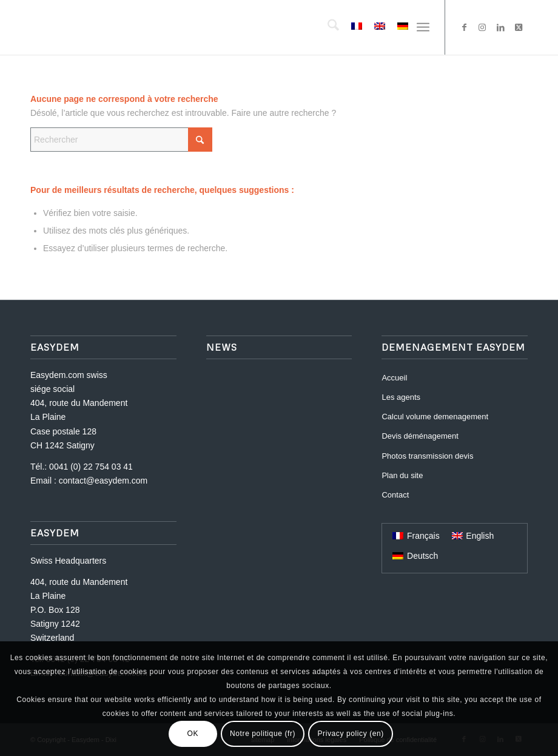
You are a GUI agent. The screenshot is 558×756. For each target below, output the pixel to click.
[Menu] (423, 27)
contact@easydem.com (103, 481)
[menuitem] (327, 27)
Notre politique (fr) (263, 734)
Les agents (401, 397)
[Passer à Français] (416, 536)
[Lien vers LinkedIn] (500, 27)
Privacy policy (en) (350, 734)
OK (193, 734)
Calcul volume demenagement (435, 417)
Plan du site (402, 475)
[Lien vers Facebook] (464, 27)
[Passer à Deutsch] (415, 556)
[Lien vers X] (519, 27)
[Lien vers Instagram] (482, 27)
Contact (395, 495)
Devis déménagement (420, 436)
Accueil (394, 378)
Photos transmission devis (427, 456)
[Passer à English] (473, 536)
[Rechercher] (327, 27)
